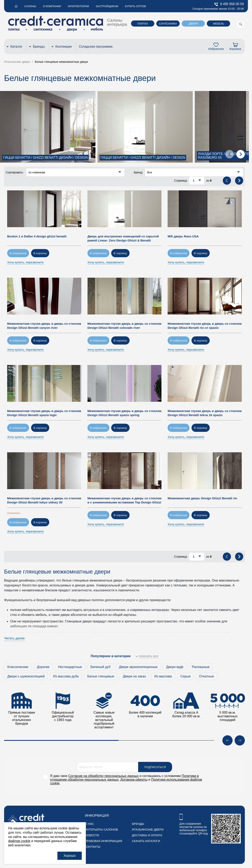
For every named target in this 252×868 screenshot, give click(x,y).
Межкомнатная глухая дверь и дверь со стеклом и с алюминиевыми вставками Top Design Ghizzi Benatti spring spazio (124, 502)
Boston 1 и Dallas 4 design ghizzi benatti (37, 236)
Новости (92, 835)
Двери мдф (175, 667)
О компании (50, 6)
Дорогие (43, 667)
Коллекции (63, 47)
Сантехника (168, 24)
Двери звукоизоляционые (138, 667)
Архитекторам (76, 6)
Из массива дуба (66, 676)
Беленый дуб (101, 667)
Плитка (143, 24)
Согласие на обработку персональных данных (103, 776)
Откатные (206, 676)
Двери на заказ (134, 676)
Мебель (218, 24)
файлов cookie (19, 841)
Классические (18, 667)
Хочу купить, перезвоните (25, 262)
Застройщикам (104, 6)
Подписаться (155, 767)
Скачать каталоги (146, 841)
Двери (193, 24)
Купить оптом (132, 6)
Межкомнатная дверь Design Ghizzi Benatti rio (202, 498)
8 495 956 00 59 (229, 4)
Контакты (93, 847)
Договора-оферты (134, 780)
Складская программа (96, 47)
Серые (186, 676)
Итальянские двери (148, 830)
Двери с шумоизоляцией (26, 676)
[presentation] (230, 154)
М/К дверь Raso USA (183, 236)
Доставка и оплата (147, 835)
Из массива (163, 676)
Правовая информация (103, 841)
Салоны (29, 6)
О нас (89, 824)
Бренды (39, 47)
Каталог (16, 47)
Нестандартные (70, 667)
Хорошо (70, 856)
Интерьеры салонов (101, 830)
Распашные (201, 667)
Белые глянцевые (101, 676)
